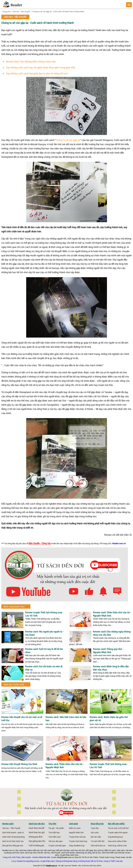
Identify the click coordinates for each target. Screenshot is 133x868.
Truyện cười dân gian (57, 846)
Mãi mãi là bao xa (98, 846)
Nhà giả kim (7, 846)
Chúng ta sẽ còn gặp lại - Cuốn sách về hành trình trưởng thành (58, 11)
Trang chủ (6, 11)
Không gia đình (36, 837)
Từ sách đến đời (98, 841)
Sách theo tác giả (37, 832)
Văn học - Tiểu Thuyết (11, 828)
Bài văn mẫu (96, 837)
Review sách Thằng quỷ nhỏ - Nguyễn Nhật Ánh (108, 651)
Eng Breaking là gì (115, 837)
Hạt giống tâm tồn (37, 841)
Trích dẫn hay (54, 832)
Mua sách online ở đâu (117, 841)
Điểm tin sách (75, 828)
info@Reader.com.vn (65, 857)
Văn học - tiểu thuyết (21, 11)
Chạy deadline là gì (77, 846)
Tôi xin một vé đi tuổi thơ (118, 828)
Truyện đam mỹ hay (77, 837)
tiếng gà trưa (18, 846)
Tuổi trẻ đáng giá (36, 846)
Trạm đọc (95, 828)
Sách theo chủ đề (36, 828)
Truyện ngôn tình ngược (118, 832)
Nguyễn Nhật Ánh (76, 832)
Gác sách (95, 832)
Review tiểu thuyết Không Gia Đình (19, 764)
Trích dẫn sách (55, 837)
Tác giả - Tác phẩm (56, 828)
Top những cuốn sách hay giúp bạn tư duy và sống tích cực (37, 73)
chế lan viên (122, 846)
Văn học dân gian (56, 841)
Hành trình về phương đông (13, 837)
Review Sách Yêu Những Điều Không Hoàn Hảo (31, 61)
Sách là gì (112, 846)
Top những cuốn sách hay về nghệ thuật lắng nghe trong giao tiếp (40, 67)
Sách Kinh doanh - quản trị (13, 832)
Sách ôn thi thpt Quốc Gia (13, 841)
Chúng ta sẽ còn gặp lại (68, 140)
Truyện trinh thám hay (78, 841)
